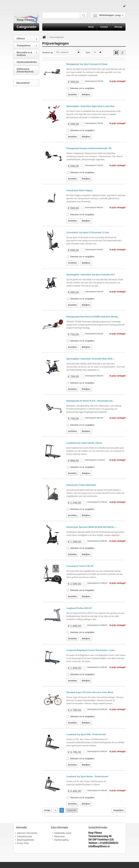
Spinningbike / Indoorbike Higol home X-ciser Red (90, 106)
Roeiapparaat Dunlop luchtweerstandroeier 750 (89, 148)
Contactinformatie (24, 836)
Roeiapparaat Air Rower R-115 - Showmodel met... (90, 401)
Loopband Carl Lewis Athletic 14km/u (84, 443)
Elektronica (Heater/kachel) (25, 70)
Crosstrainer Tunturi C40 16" (80, 566)
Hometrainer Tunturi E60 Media (81, 485)
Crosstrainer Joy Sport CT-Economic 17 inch (88, 232)
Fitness (21, 38)
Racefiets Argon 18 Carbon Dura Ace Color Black (90, 692)
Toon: (88, 53)
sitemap (118, 27)
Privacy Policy (23, 843)
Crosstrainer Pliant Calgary (79, 190)
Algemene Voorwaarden (27, 833)
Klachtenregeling (61, 840)
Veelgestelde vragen (63, 833)
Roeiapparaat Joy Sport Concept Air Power (87, 64)
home (91, 27)
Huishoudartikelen (27, 62)
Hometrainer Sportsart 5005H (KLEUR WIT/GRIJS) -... (92, 527)
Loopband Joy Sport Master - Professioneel (87, 776)
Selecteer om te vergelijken (82, 88)
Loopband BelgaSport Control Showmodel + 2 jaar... (91, 650)
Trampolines (24, 45)
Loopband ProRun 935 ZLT (79, 608)
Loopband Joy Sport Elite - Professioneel (86, 734)
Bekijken (86, 94)
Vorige (47, 810)
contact (104, 27)
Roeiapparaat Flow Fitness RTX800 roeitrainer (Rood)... (93, 317)
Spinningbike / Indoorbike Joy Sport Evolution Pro (90, 275)
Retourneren (60, 836)
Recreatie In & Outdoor (24, 54)
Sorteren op (48, 53)
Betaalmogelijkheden (26, 840)
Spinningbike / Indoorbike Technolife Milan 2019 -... (91, 359)
